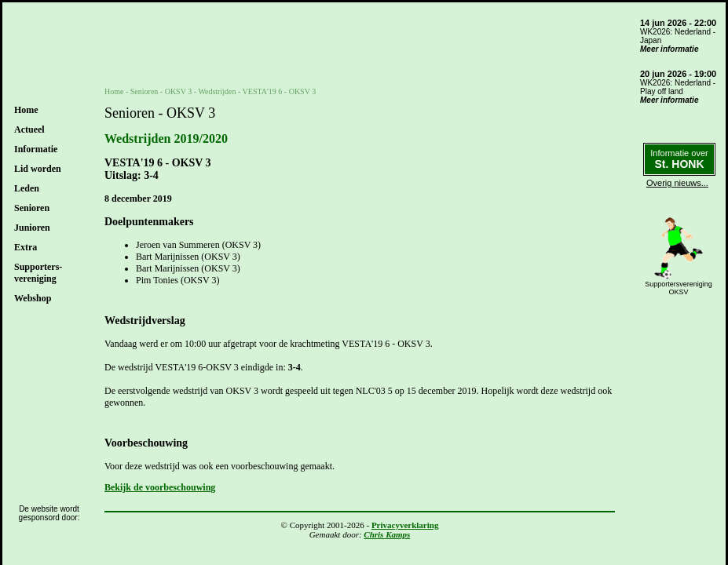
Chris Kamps (387, 534)
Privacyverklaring (405, 525)
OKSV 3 (179, 91)
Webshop (33, 298)
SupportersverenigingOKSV (679, 288)
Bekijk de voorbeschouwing (160, 487)
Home (26, 110)
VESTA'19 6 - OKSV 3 (280, 91)
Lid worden (38, 169)
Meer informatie (669, 49)
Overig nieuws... (677, 183)
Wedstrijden (217, 91)
